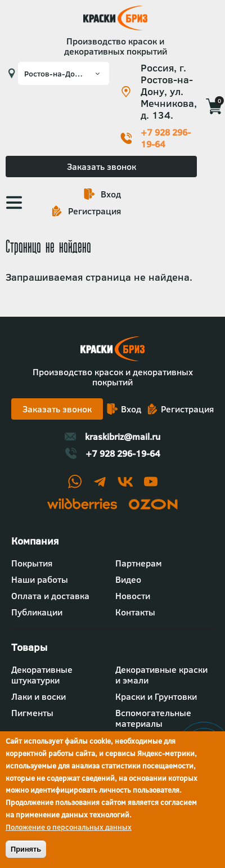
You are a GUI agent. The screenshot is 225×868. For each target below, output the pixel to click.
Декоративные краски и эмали (161, 675)
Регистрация (94, 211)
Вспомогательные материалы (153, 718)
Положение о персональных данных (69, 827)
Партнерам (139, 563)
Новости (133, 596)
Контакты (135, 612)
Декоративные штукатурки (42, 675)
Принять (26, 849)
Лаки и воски (39, 696)
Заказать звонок (102, 167)
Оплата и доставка (50, 596)
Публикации (37, 612)
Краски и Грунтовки (156, 696)
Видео (128, 579)
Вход (111, 194)
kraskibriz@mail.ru (123, 437)
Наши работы (40, 579)
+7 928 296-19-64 (166, 138)
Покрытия (32, 563)
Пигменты (32, 713)
